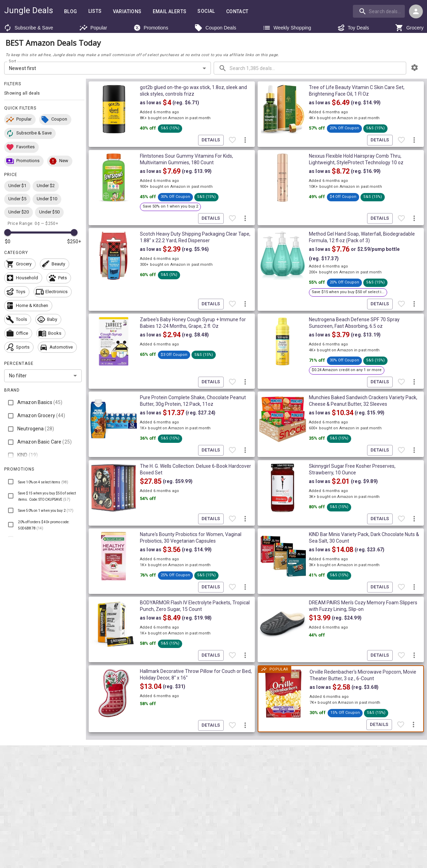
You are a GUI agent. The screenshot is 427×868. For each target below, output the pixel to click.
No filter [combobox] (18, 376)
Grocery (409, 28)
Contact (237, 12)
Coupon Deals (215, 28)
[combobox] (380, 11)
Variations (127, 12)
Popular (93, 28)
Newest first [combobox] (23, 68)
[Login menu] (416, 11)
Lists (95, 11)
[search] (379, 11)
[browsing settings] (415, 68)
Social (206, 11)
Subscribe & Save (28, 28)
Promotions (151, 28)
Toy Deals (353, 28)
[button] (20, 120)
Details (211, 140)
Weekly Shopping (287, 28)
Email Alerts (170, 12)
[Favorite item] (232, 140)
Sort (13, 61)
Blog (71, 12)
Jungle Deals (29, 10)
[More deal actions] (245, 140)
